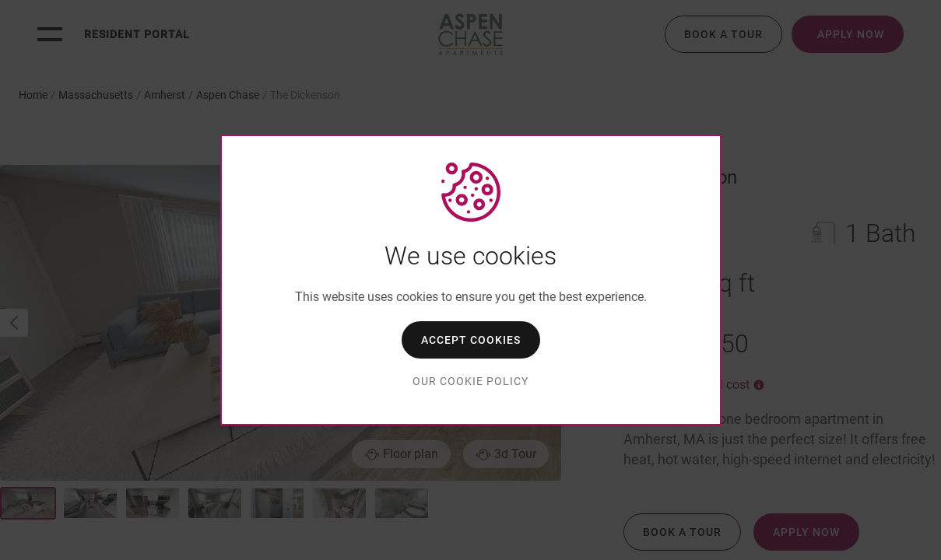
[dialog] (471, 280)
